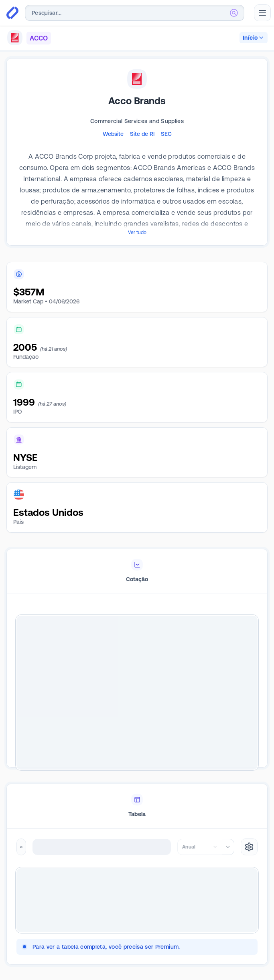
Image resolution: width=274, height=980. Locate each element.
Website (113, 134)
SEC (166, 134)
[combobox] (135, 13)
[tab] (137, 572)
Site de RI (142, 134)
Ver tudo (137, 232)
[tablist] (137, 572)
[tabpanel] (137, 693)
